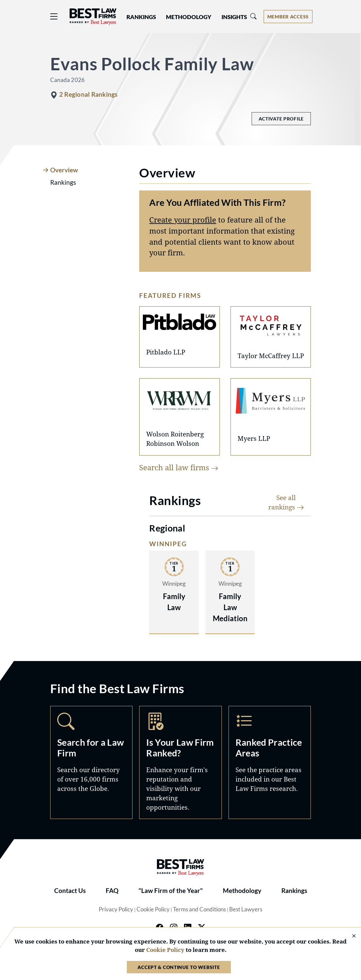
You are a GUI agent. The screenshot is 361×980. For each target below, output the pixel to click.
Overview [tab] (64, 170)
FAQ (112, 891)
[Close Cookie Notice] (350, 936)
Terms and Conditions (199, 909)
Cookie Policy (153, 909)
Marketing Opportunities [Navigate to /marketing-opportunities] (180, 762)
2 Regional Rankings (88, 94)
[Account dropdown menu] (288, 17)
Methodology (242, 891)
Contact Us (70, 891)
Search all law (179, 467)
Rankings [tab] (63, 182)
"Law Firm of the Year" (171, 891)
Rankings (294, 891)
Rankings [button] (141, 17)
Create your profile (183, 220)
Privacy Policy (116, 909)
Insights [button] (234, 17)
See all (286, 502)
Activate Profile (281, 119)
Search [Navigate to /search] (91, 762)
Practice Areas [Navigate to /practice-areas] (270, 762)
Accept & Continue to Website (179, 967)
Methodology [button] (189, 17)
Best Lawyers (246, 909)
